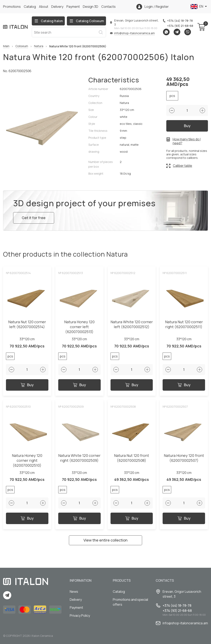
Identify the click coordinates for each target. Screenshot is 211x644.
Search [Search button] (101, 32)
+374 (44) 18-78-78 (180, 21)
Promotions (12, 7)
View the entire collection (105, 540)
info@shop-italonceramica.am (135, 33)
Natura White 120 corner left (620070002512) (132, 324)
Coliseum (22, 46)
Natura (39, 46)
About (44, 7)
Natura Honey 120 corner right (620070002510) (27, 460)
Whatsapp (166, 32)
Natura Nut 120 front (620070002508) (132, 458)
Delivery (57, 7)
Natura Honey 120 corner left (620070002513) (79, 327)
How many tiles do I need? (187, 141)
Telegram (177, 32)
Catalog (30, 7)
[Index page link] (15, 27)
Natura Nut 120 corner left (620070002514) (27, 324)
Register (162, 7)
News (74, 592)
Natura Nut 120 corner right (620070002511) (184, 324)
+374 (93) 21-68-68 (180, 26)
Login (149, 7)
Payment (73, 7)
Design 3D (91, 7)
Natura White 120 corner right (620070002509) (79, 458)
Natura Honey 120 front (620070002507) (184, 458)
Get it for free (34, 218)
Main (6, 46)
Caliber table (182, 166)
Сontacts (108, 7)
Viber (188, 32)
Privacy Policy (80, 616)
